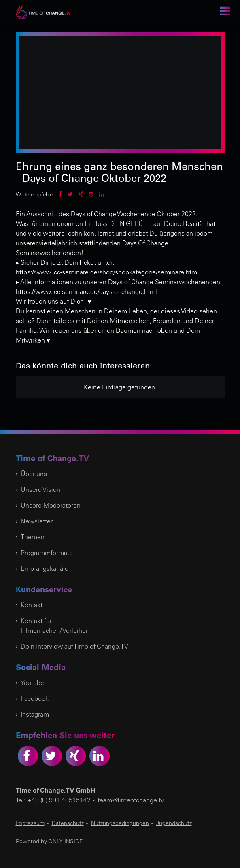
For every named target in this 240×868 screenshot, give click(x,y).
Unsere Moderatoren (51, 505)
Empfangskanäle (45, 568)
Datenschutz (68, 823)
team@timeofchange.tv (131, 800)
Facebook (35, 698)
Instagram (35, 714)
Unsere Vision (40, 489)
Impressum (30, 823)
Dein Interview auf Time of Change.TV (74, 646)
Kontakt (32, 605)
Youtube (32, 683)
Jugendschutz (174, 823)
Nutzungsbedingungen (120, 823)
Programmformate (47, 553)
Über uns (34, 474)
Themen (33, 537)
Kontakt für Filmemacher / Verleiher (54, 625)
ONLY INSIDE (66, 841)
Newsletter (37, 521)
